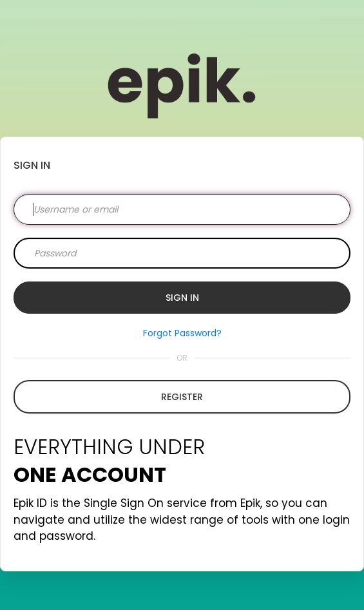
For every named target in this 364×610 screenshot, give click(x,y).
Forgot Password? (182, 333)
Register (182, 397)
